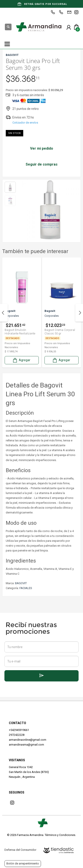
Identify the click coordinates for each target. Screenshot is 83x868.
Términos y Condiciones (60, 835)
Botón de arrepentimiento (23, 863)
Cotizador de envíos (25, 123)
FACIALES (26, 588)
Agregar (21, 360)
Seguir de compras (42, 164)
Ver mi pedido (42, 148)
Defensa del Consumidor (20, 850)
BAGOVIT (21, 583)
